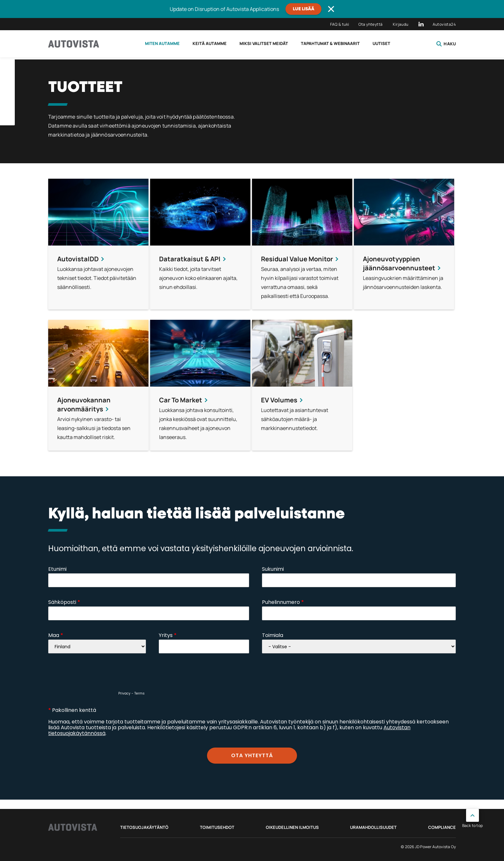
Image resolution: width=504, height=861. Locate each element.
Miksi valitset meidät (264, 43)
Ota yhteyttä (371, 24)
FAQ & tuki (340, 24)
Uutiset (381, 43)
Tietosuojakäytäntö (144, 827)
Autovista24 (444, 24)
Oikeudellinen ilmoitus (292, 827)
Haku (446, 44)
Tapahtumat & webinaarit (330, 43)
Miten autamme (162, 43)
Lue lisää (304, 9)
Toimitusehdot (217, 827)
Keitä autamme (210, 43)
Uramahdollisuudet (373, 827)
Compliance (442, 827)
